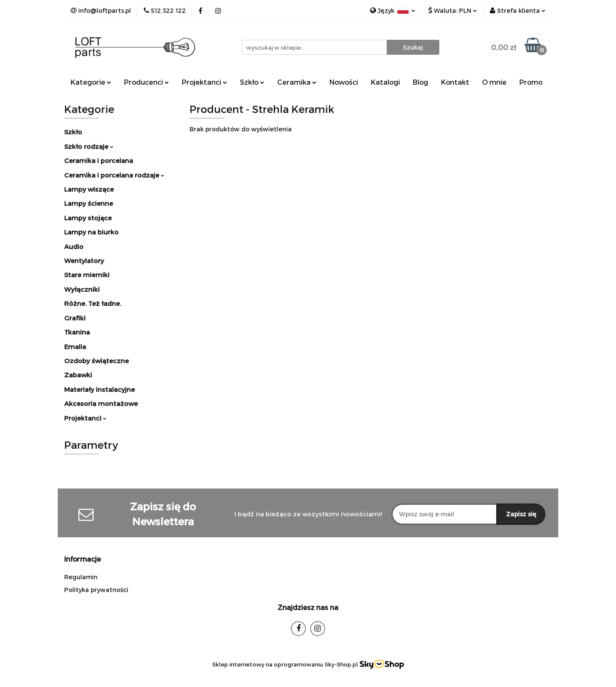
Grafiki (75, 318)
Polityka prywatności (96, 590)
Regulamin (81, 577)
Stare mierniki (87, 275)
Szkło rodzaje (89, 146)
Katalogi (385, 82)
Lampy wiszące (89, 189)
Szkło (252, 82)
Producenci (147, 82)
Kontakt (455, 82)
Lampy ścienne (89, 203)
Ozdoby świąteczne (96, 361)
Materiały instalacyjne (99, 389)
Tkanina (77, 332)
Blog (421, 82)
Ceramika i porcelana (99, 160)
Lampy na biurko (91, 232)
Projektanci (204, 82)
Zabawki (78, 375)
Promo (531, 82)
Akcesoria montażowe (101, 403)
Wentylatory (84, 261)
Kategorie (91, 82)
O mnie (494, 82)
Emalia (75, 346)
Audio (74, 246)
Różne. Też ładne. (93, 303)
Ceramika (297, 82)
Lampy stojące (88, 218)
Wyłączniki (82, 289)
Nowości (344, 82)
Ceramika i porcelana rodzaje (114, 175)
